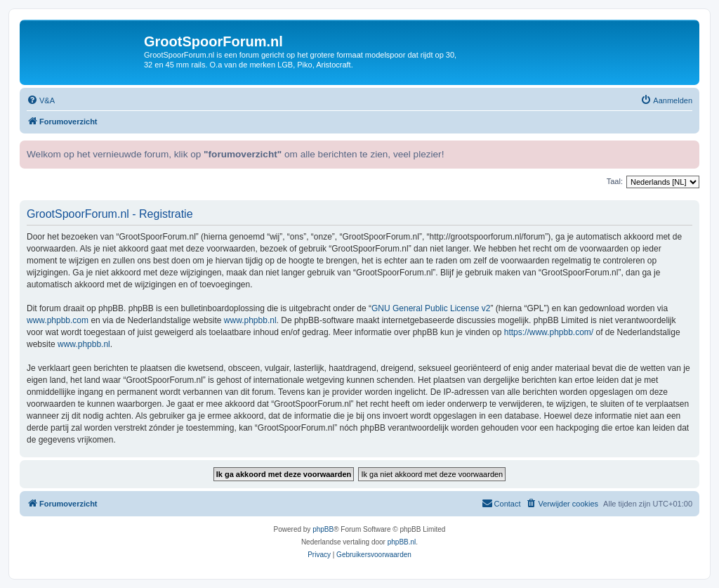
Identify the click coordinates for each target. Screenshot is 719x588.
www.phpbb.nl (250, 320)
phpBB (323, 529)
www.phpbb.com (58, 320)
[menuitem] (41, 100)
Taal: (615, 181)
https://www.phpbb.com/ (549, 332)
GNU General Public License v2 (431, 308)
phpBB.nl (402, 542)
